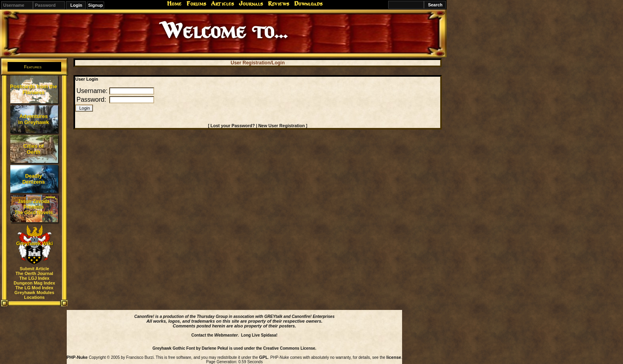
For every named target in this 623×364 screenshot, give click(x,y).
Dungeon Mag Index (34, 283)
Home (174, 4)
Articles (222, 4)
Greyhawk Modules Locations (34, 295)
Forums (196, 4)
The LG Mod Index (34, 288)
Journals (251, 4)
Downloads (308, 4)
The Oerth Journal (34, 273)
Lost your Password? (233, 126)
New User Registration (282, 126)
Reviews (279, 4)
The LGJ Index (35, 278)
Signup (96, 5)
